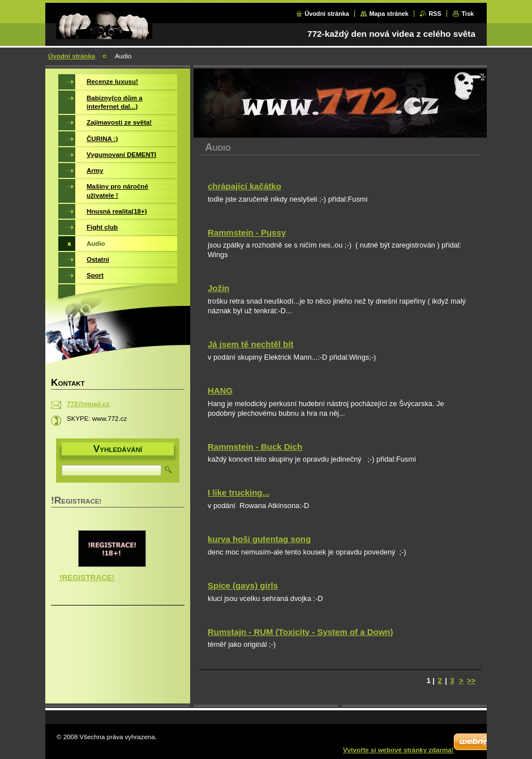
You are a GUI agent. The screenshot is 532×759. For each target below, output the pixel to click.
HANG (220, 391)
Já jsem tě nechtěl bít (250, 344)
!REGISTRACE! (87, 577)
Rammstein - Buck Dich (255, 447)
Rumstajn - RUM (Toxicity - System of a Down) (300, 632)
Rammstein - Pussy (247, 233)
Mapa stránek (389, 14)
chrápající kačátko (244, 186)
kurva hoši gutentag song (259, 539)
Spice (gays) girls (243, 585)
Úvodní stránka (327, 14)
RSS (435, 14)
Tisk (467, 14)
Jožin (218, 288)
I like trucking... (239, 493)
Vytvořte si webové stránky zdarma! (398, 750)
